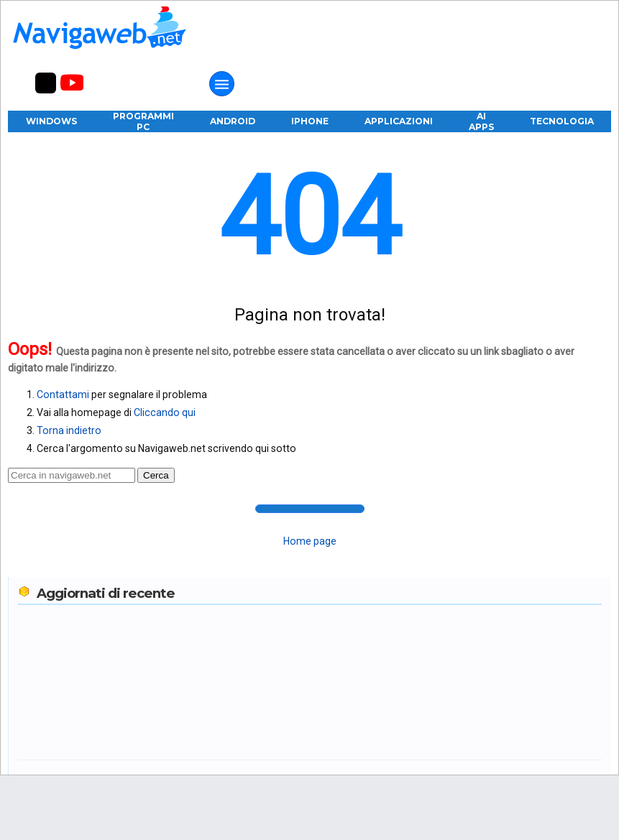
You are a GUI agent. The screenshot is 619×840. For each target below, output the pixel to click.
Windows (51, 121)
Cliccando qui (165, 412)
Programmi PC (143, 121)
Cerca (156, 475)
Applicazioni (399, 121)
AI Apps (481, 121)
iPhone (310, 121)
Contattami (63, 394)
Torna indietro (69, 430)
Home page (310, 541)
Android (233, 121)
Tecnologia (562, 121)
